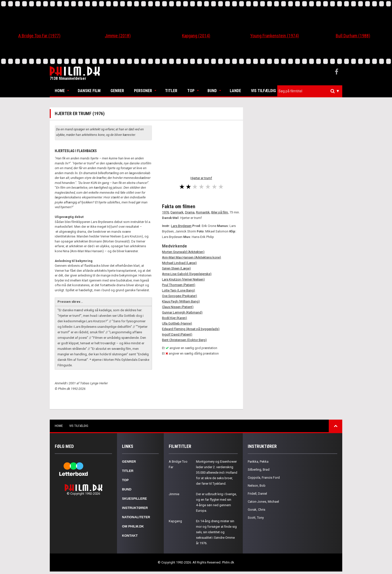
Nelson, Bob (257, 486)
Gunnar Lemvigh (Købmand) (182, 312)
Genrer (117, 91)
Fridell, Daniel (257, 494)
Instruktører (135, 508)
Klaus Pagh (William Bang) (181, 301)
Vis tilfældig (263, 91)
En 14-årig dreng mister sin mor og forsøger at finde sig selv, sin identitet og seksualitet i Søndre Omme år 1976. (216, 532)
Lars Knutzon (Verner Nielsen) (183, 279)
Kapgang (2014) (196, 36)
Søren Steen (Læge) (176, 268)
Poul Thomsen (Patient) (179, 285)
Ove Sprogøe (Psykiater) (179, 296)
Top (191, 91)
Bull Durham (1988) (353, 36)
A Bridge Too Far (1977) (39, 36)
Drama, (190, 212)
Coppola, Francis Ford (264, 478)
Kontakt (130, 536)
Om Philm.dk (133, 526)
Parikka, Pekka (258, 462)
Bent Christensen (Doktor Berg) (184, 340)
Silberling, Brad (259, 470)
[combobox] (310, 91)
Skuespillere (134, 499)
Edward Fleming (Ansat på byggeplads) (191, 329)
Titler (171, 91)
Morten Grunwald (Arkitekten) (183, 252)
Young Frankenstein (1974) (275, 36)
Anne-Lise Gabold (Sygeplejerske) (187, 274)
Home (60, 91)
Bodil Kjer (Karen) (174, 318)
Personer (143, 91)
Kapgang (175, 521)
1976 (165, 212)
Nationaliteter (136, 517)
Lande (235, 91)
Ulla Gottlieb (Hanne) (177, 323)
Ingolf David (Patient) (177, 334)
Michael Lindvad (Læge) (179, 263)
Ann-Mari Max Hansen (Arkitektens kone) (191, 257)
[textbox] (311, 91)
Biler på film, (220, 212)
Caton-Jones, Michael (263, 502)
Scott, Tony (256, 518)
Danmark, (177, 212)
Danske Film (89, 91)
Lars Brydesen (181, 226)
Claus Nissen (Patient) (178, 307)
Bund (212, 91)
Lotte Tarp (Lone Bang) (178, 290)
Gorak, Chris (256, 510)
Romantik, (203, 212)
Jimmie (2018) (118, 36)
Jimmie (174, 494)
